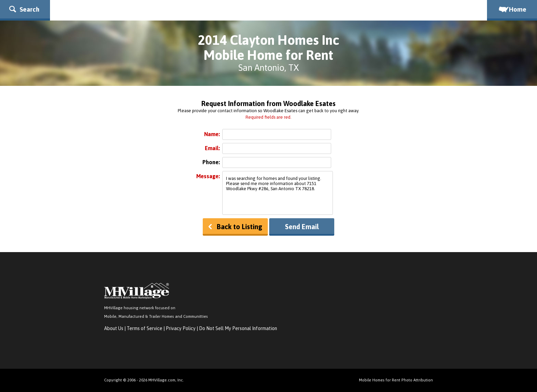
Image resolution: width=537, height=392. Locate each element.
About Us (114, 328)
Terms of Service (145, 328)
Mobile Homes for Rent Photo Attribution (396, 380)
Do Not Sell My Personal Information (238, 328)
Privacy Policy (181, 328)
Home (512, 9)
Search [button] (24, 9)
